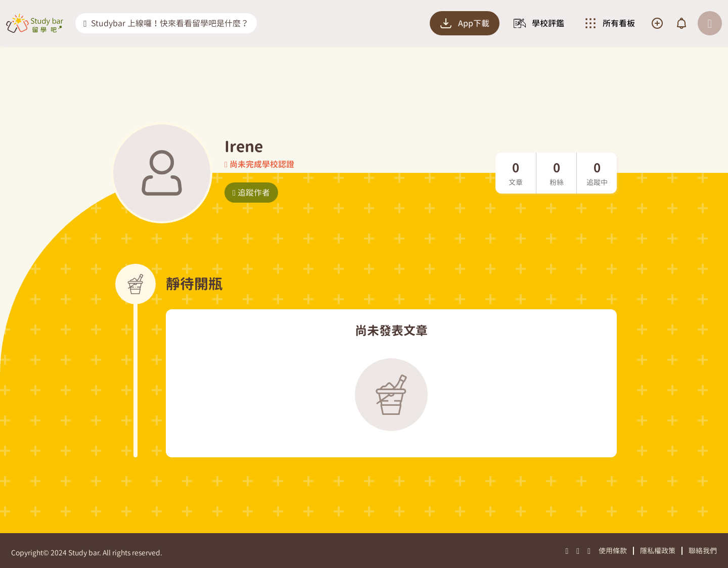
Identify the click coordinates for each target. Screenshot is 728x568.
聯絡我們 (703, 551)
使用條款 (613, 551)
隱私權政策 (658, 551)
